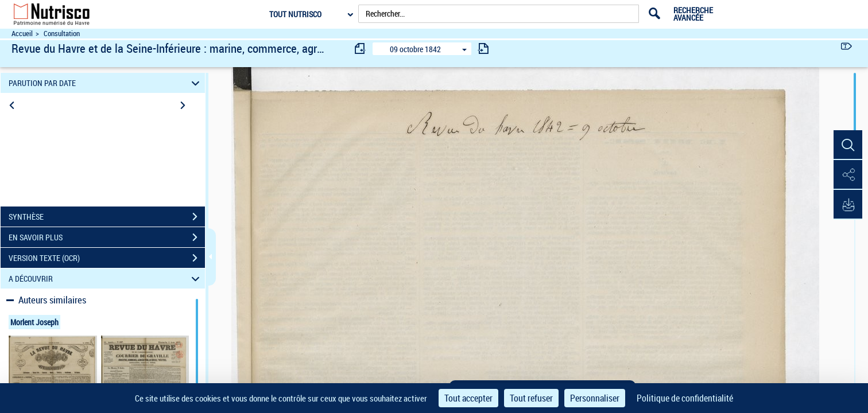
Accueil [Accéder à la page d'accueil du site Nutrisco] (22, 34)
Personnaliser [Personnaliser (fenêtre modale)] (595, 398)
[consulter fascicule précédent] (361, 48)
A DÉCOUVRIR (106, 278)
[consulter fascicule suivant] (483, 48)
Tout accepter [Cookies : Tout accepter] (468, 398)
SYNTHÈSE (107, 217)
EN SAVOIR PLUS (107, 237)
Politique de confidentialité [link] (685, 398)
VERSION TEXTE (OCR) (107, 258)
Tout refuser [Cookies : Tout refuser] (531, 398)
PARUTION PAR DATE (106, 83)
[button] (848, 145)
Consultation (62, 34)
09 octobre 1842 (415, 49)
